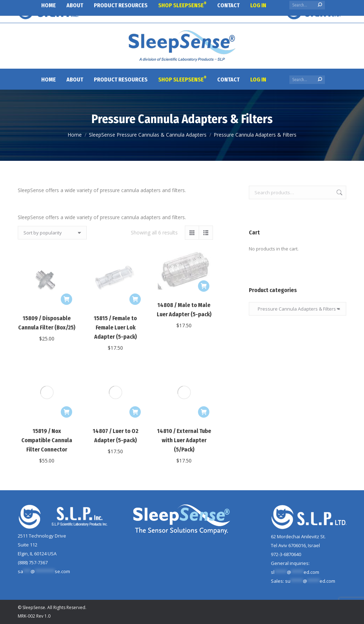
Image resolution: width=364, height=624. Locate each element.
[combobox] (298, 309)
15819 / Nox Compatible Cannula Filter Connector (47, 388)
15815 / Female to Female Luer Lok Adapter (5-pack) (115, 327)
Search (339, 192)
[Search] (307, 80)
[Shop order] (52, 233)
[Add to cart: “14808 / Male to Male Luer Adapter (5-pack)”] (204, 286)
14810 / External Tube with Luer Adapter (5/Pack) (184, 388)
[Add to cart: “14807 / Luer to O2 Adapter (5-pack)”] (135, 360)
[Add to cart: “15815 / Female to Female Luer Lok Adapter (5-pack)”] (135, 299)
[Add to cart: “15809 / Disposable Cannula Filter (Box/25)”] (66, 299)
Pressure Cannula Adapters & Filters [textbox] (297, 309)
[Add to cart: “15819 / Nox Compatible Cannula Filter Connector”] (66, 360)
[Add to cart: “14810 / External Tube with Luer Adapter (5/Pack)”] (204, 360)
